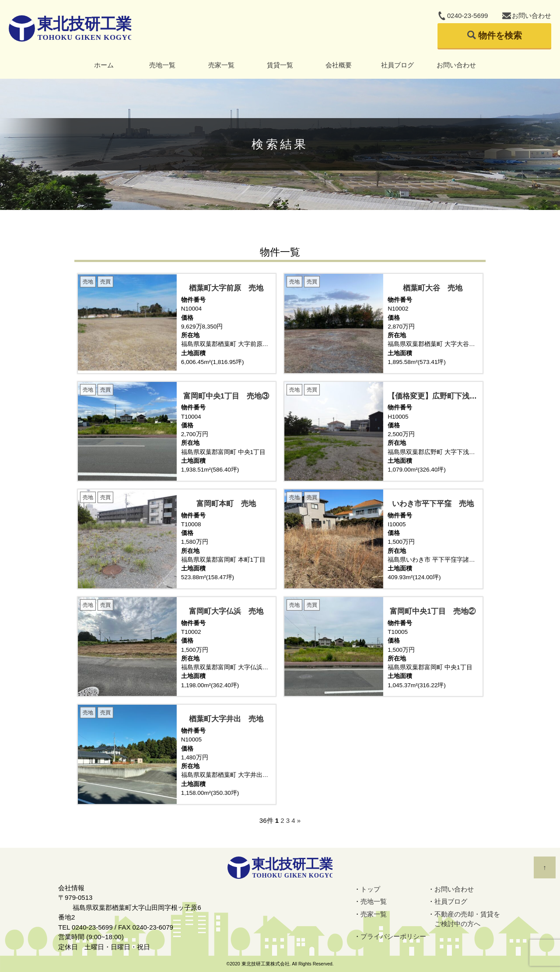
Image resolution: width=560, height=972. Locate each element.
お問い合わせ (532, 16)
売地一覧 (162, 65)
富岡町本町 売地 (226, 503)
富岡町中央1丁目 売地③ (226, 396)
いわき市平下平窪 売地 (433, 503)
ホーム (104, 65)
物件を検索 (500, 35)
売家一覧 (221, 65)
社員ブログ (397, 65)
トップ (370, 889)
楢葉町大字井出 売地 (226, 719)
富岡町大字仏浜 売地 (226, 611)
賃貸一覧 (280, 65)
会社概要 (339, 65)
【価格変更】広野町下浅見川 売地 (447, 396)
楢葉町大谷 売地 (433, 288)
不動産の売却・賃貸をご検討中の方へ (467, 919)
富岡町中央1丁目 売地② (433, 611)
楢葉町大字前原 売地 (226, 288)
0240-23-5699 (467, 16)
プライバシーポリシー (393, 936)
